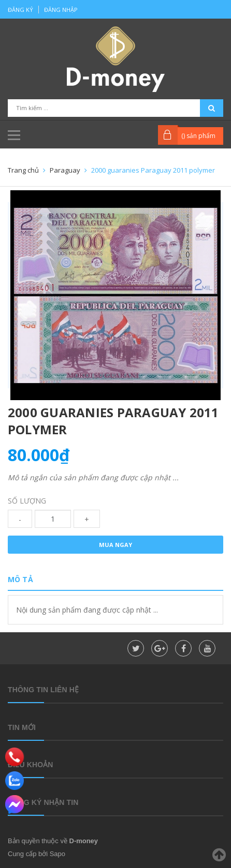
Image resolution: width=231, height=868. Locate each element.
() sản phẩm (198, 136)
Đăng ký (20, 10)
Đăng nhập (61, 10)
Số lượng (27, 501)
